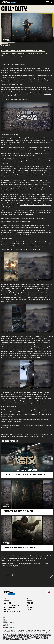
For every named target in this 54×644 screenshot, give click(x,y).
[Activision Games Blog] (9, 2)
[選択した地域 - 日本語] (49, 592)
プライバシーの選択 (8, 628)
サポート (5, 619)
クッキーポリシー (7, 624)
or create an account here (25, 215)
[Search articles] (51, 2)
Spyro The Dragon (9, 607)
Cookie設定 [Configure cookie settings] (5, 626)
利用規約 (5, 621)
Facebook (30, 603)
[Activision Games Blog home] (9, 593)
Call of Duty (8, 603)
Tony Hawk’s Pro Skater (11, 605)
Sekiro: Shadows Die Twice (12, 612)
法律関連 (5, 618)
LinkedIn (30, 610)
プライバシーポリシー (8, 623)
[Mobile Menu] (47, 2)
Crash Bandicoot (9, 610)
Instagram (30, 607)
